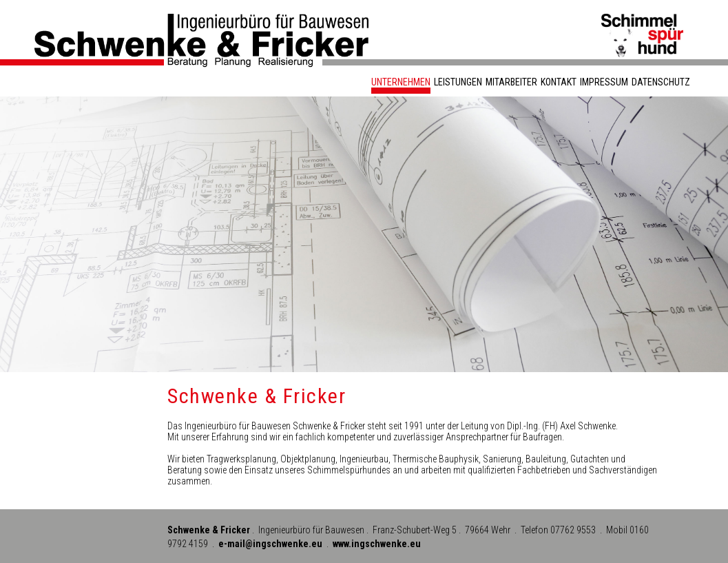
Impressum (604, 82)
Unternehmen (401, 82)
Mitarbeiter (511, 82)
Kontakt (559, 82)
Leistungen (458, 82)
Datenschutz (661, 82)
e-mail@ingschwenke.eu (270, 544)
